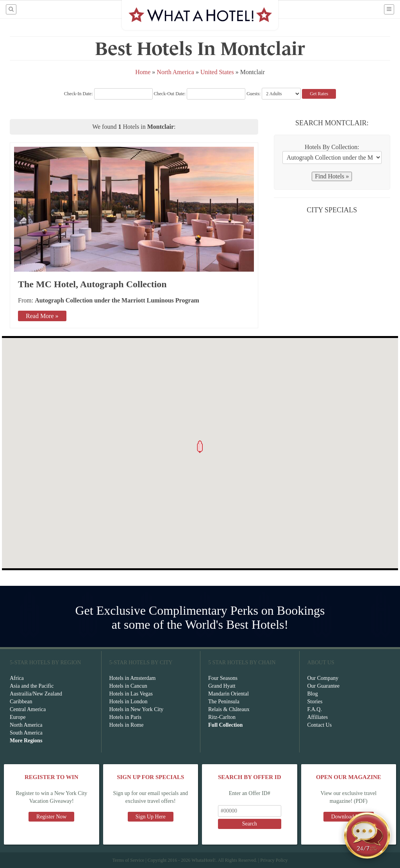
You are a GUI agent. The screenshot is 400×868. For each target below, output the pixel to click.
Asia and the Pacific (32, 686)
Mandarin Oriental (229, 694)
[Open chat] (367, 835)
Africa (17, 678)
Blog (313, 694)
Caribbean (21, 702)
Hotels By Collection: (332, 147)
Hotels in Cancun (128, 686)
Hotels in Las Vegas (131, 694)
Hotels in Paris (125, 717)
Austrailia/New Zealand (36, 694)
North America (176, 72)
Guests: (254, 94)
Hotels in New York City (137, 709)
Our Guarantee (324, 686)
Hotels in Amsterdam (133, 678)
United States (217, 72)
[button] (200, 447)
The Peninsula (224, 702)
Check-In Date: (108, 94)
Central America (28, 709)
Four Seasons (223, 678)
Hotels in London (129, 702)
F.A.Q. (315, 709)
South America (26, 733)
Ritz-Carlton (222, 717)
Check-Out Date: (200, 94)
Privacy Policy (274, 860)
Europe (18, 717)
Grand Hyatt (222, 686)
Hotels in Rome (127, 725)
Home (143, 72)
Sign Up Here (151, 817)
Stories (315, 702)
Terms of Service (128, 860)
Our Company (323, 678)
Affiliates (318, 717)
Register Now (51, 817)
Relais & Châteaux (229, 709)
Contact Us (320, 725)
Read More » (42, 316)
